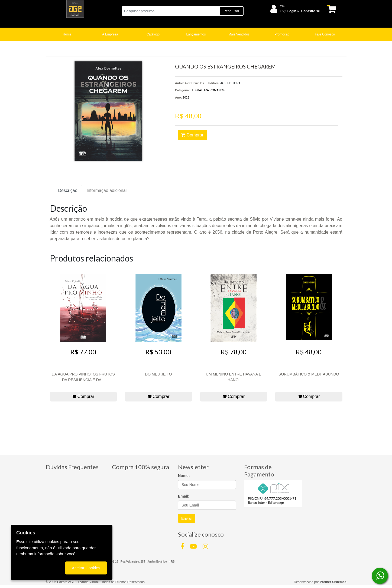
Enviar (187, 518)
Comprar (192, 135)
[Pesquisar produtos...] (171, 11)
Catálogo (153, 34)
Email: (184, 496)
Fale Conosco (325, 34)
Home (67, 34)
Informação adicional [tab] (107, 190)
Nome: (184, 476)
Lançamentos (196, 34)
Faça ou (300, 11)
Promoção (282, 34)
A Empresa (110, 34)
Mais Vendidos (239, 34)
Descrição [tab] (68, 190)
